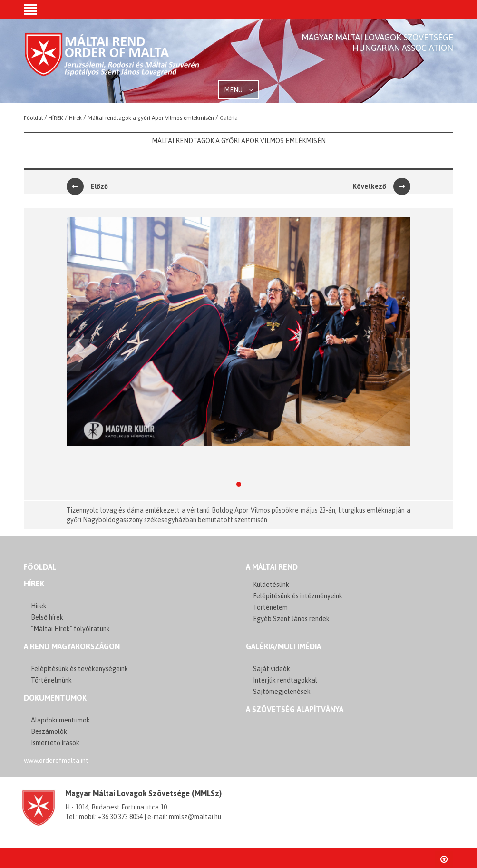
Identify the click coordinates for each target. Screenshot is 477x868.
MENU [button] (238, 90)
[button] (30, 10)
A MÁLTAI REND (272, 567)
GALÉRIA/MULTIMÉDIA (283, 646)
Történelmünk (51, 680)
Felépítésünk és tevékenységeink (79, 669)
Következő (382, 186)
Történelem (270, 607)
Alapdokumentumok (60, 720)
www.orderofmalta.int (56, 761)
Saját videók (272, 669)
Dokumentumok (55, 698)
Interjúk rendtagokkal (285, 680)
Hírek (34, 584)
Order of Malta (112, 62)
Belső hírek (47, 617)
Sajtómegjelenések (282, 692)
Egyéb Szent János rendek (291, 619)
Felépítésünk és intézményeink (298, 596)
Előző (87, 186)
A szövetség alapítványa (295, 709)
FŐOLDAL (40, 567)
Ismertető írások (55, 743)
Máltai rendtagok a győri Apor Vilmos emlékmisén (239, 141)
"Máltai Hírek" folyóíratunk (70, 629)
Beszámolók (49, 731)
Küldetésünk (271, 585)
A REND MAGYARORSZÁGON (72, 646)
